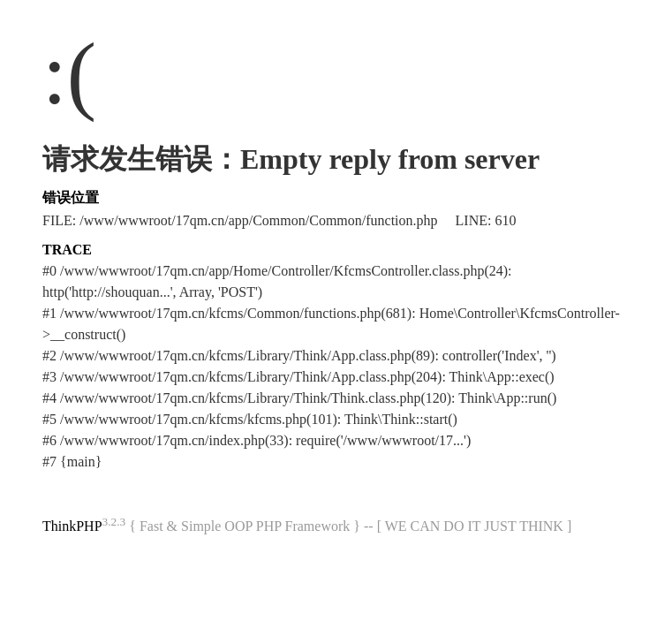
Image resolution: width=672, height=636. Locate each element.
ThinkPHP (72, 526)
